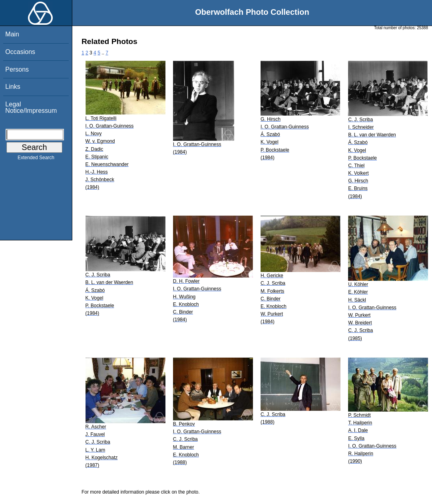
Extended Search (36, 159)
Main (12, 34)
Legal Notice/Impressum (31, 107)
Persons (17, 69)
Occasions (20, 52)
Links (13, 87)
